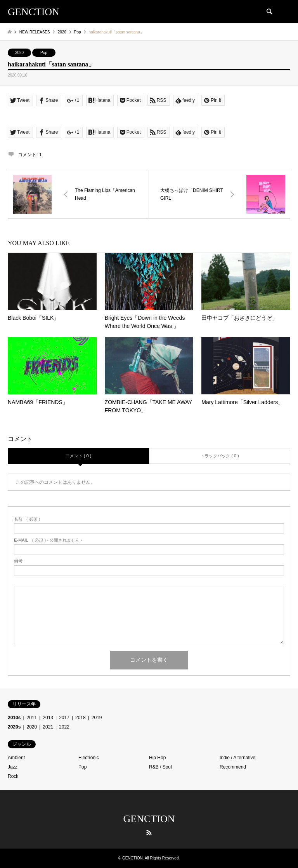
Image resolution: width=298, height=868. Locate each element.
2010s (14, 718)
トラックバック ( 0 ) (220, 456)
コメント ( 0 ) (79, 456)
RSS (149, 833)
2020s (14, 727)
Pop (44, 53)
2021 (48, 727)
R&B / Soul (160, 767)
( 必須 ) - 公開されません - (48, 540)
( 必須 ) (27, 519)
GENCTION (149, 819)
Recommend (233, 767)
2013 (48, 718)
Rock (13, 776)
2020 (19, 53)
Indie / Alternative (237, 758)
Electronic (89, 758)
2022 (64, 727)
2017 (64, 718)
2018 (81, 718)
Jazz (13, 767)
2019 (97, 718)
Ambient (16, 758)
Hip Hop (157, 758)
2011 (32, 718)
